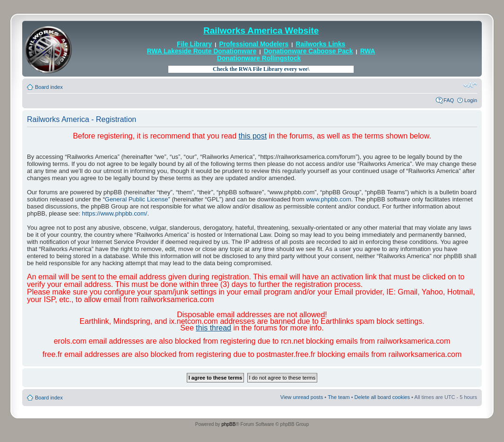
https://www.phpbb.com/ (114, 213)
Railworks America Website (261, 30)
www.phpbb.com (328, 199)
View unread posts (302, 397)
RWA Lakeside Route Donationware (202, 51)
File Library (194, 44)
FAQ (449, 100)
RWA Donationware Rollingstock (296, 55)
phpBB (228, 424)
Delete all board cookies (382, 397)
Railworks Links (321, 44)
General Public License (137, 199)
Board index (49, 87)
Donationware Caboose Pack (308, 51)
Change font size (470, 85)
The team (339, 397)
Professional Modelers (254, 44)
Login (471, 100)
